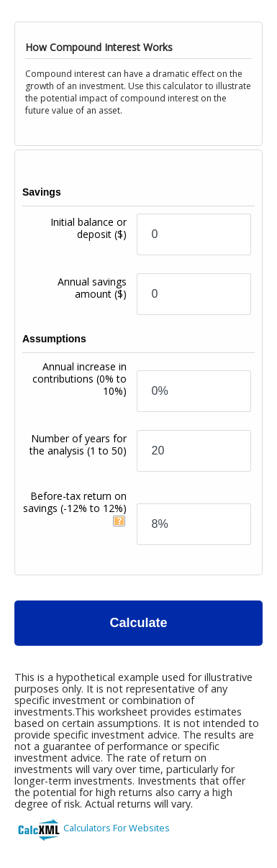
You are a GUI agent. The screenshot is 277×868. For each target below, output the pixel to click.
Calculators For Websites (117, 828)
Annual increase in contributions (80, 379)
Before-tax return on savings (75, 502)
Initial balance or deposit (88, 228)
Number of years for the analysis (78, 444)
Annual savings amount (92, 288)
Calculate (138, 623)
